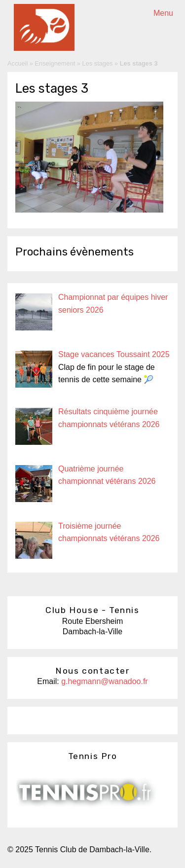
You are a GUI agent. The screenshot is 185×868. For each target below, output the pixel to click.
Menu (163, 13)
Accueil (18, 63)
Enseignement (55, 63)
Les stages (98, 63)
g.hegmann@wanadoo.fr (104, 681)
